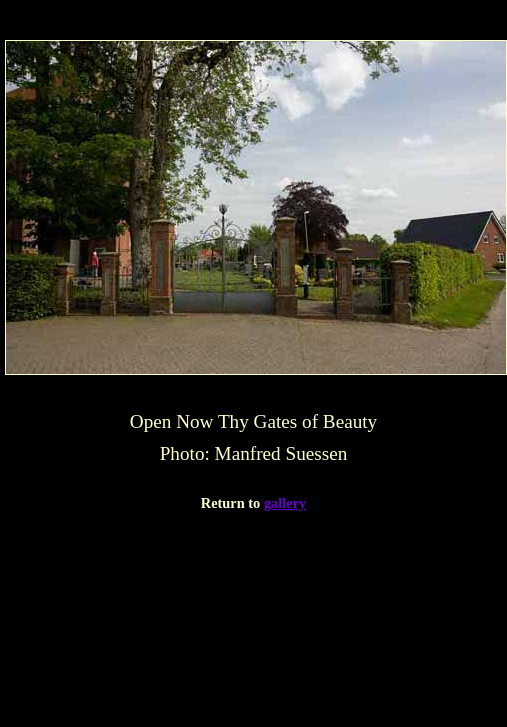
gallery (285, 503)
